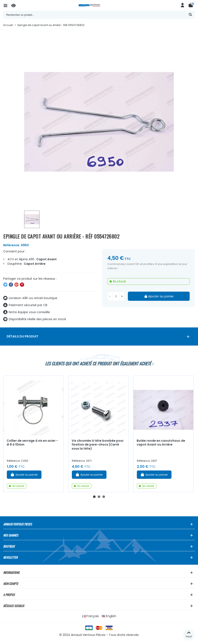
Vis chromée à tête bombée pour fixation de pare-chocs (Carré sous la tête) (98, 445)
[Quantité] (116, 296)
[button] (94, 497)
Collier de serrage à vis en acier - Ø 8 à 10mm (32, 443)
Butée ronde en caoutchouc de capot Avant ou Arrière (161, 443)
